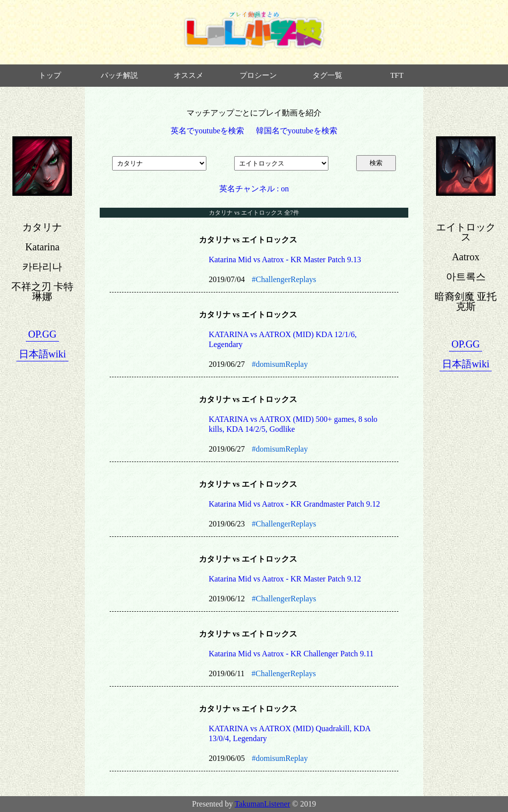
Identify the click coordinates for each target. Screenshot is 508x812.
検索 (376, 163)
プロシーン (258, 75)
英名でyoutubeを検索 (207, 131)
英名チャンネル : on (254, 189)
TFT (397, 75)
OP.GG (42, 334)
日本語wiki (43, 354)
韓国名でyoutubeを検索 (297, 131)
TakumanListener (262, 804)
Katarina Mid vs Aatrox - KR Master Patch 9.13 (285, 260)
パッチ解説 (119, 75)
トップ (50, 75)
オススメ (189, 75)
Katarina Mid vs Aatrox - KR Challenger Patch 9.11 (291, 654)
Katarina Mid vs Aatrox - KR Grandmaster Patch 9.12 (294, 504)
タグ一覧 (327, 75)
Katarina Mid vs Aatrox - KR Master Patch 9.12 (285, 579)
